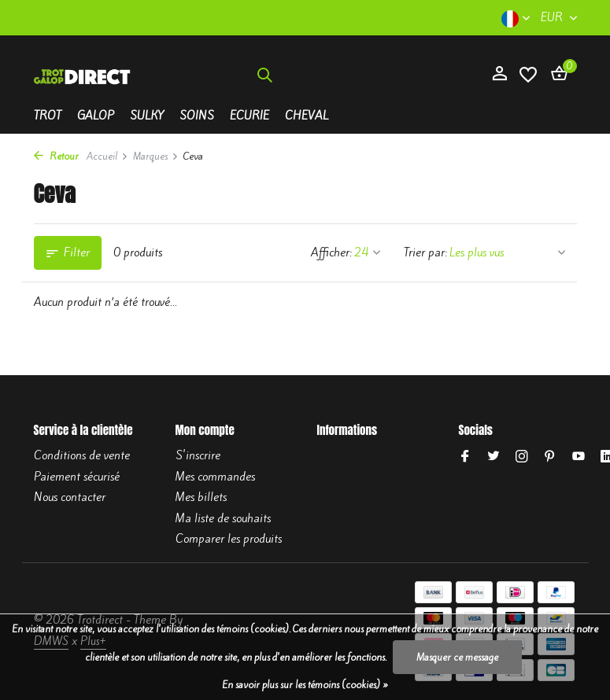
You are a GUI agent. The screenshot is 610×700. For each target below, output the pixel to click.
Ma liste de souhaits (223, 518)
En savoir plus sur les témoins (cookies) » (305, 685)
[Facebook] (465, 457)
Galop (96, 116)
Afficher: (331, 252)
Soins (197, 116)
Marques (156, 156)
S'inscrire (198, 455)
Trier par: (425, 252)
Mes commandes (215, 477)
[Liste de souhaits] (528, 75)
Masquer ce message (457, 657)
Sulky (147, 116)
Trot (48, 116)
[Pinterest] (550, 457)
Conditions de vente (82, 455)
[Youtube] (579, 457)
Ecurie (250, 116)
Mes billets (201, 497)
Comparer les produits (229, 539)
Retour (56, 156)
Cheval (307, 116)
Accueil (107, 156)
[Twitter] (494, 457)
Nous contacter (70, 497)
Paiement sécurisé (77, 477)
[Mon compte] (499, 75)
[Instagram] (522, 457)
